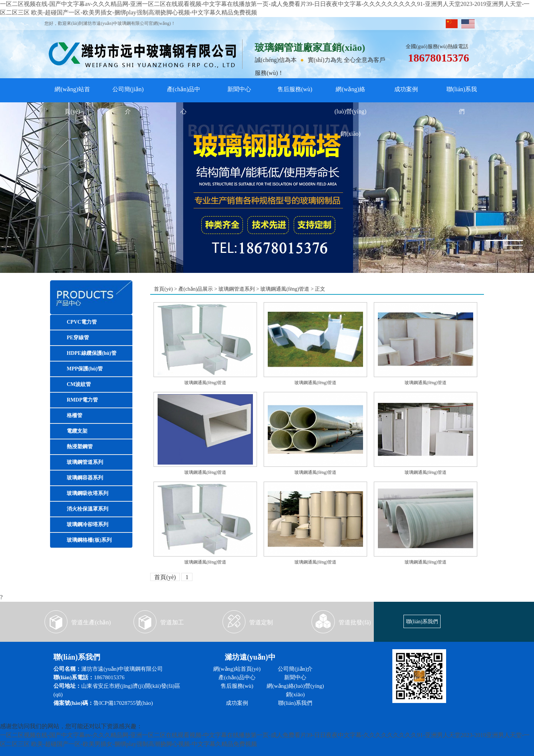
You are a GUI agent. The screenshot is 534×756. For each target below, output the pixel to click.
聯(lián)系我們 (462, 93)
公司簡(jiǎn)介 (128, 93)
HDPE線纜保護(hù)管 (92, 353)
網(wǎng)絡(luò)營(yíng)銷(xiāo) (350, 93)
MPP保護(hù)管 (85, 369)
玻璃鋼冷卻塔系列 (88, 524)
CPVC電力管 (82, 322)
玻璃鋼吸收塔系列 (88, 493)
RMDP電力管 (82, 400)
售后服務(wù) (295, 89)
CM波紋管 (79, 384)
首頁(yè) (163, 289)
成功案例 (406, 89)
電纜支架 (77, 431)
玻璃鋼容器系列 (85, 478)
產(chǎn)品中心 (184, 93)
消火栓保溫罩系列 (88, 509)
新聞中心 (239, 89)
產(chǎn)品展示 (196, 289)
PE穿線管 (78, 338)
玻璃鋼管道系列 (85, 462)
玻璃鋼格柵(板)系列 (89, 540)
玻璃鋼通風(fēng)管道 (285, 289)
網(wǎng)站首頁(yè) (72, 93)
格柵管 (75, 415)
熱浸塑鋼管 (80, 447)
